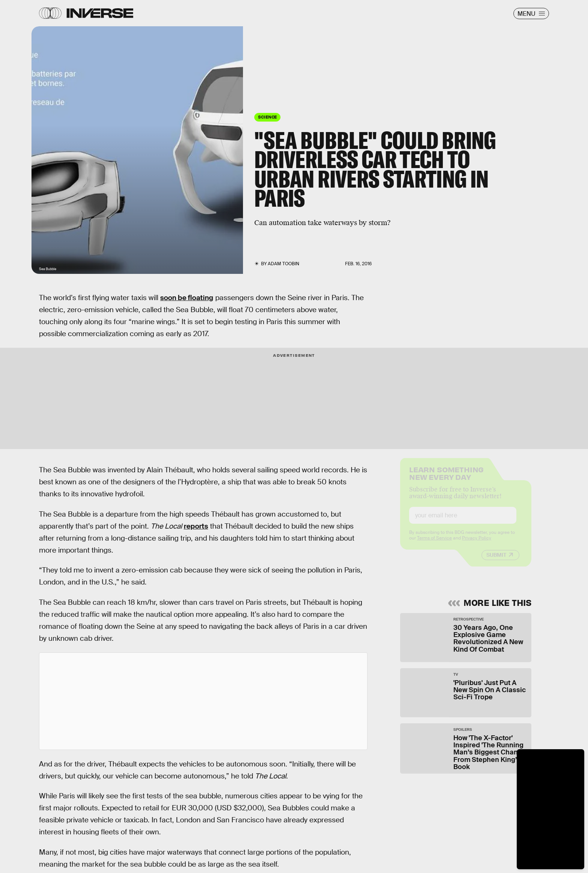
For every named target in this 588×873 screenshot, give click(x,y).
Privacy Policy (477, 544)
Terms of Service (434, 544)
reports (196, 526)
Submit (496, 561)
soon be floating (187, 298)
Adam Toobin (283, 264)
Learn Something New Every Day (446, 479)
